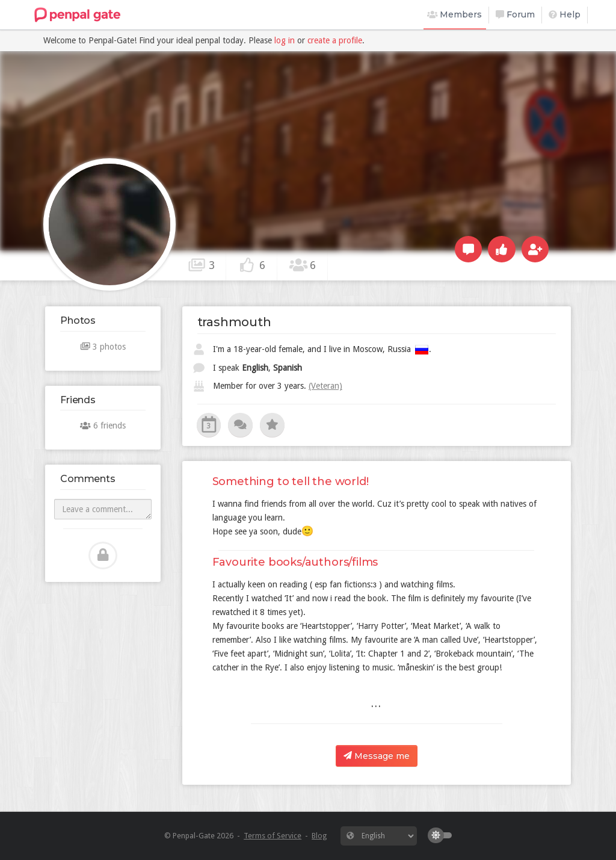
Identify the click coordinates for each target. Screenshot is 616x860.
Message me (377, 756)
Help (565, 14)
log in (285, 40)
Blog (319, 836)
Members (455, 14)
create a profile (335, 40)
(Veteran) (325, 386)
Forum (515, 14)
